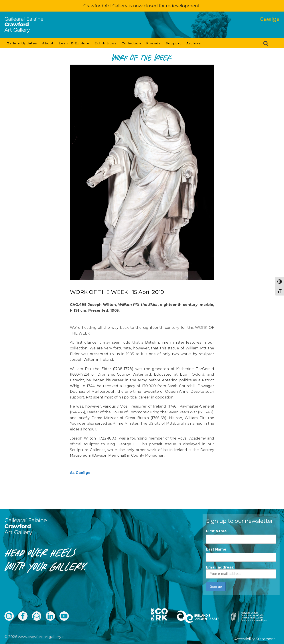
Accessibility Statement (255, 639)
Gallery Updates (22, 43)
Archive (194, 43)
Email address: (241, 572)
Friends (154, 43)
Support (174, 43)
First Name (216, 531)
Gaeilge (270, 19)
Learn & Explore (74, 43)
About (48, 43)
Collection (132, 43)
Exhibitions (106, 43)
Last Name (216, 549)
